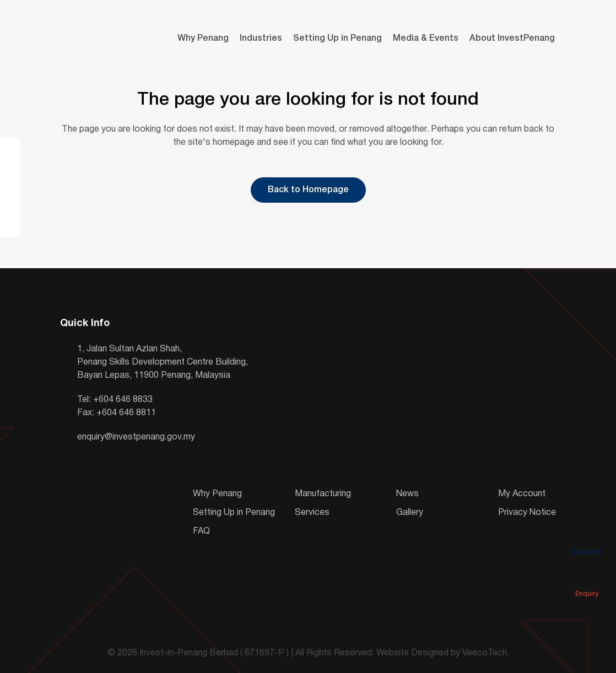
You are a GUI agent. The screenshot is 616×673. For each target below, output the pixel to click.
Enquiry (587, 578)
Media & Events (426, 39)
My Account (522, 494)
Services (312, 513)
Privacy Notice (527, 513)
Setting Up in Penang (337, 39)
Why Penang (203, 39)
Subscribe (587, 536)
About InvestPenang (512, 39)
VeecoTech (485, 653)
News (407, 494)
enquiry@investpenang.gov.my (136, 437)
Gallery (410, 513)
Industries (261, 39)
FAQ (201, 531)
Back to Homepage (308, 190)
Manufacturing (323, 494)
